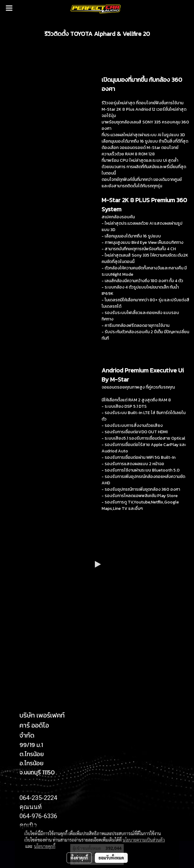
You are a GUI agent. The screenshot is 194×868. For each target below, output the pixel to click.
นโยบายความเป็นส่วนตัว (144, 840)
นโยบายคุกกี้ (45, 846)
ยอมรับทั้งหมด (111, 858)
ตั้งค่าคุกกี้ (79, 858)
